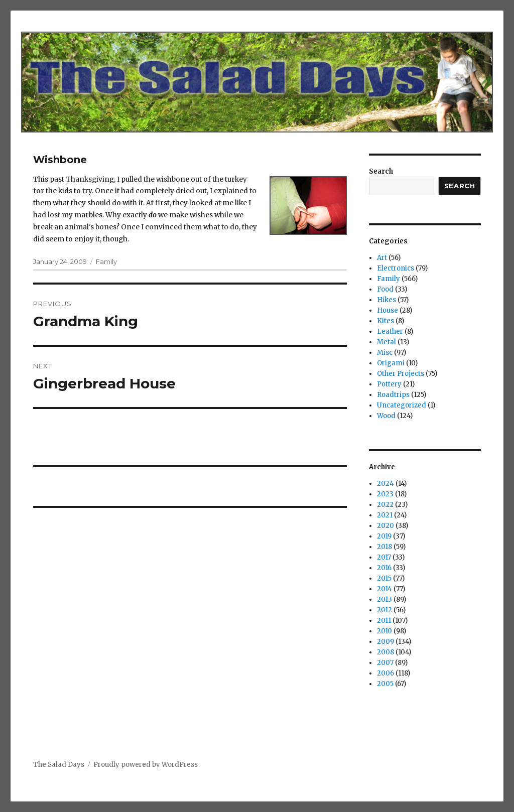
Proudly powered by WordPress (146, 765)
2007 (385, 663)
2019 (384, 536)
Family (106, 261)
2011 (384, 621)
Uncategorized (402, 405)
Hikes (387, 300)
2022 (385, 505)
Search (381, 171)
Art (382, 258)
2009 (385, 642)
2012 (384, 610)
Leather (390, 331)
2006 (385, 673)
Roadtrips (393, 395)
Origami (391, 363)
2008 (385, 652)
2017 (384, 557)
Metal (387, 342)
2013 (384, 599)
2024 (385, 484)
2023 (385, 494)
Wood (386, 416)
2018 (384, 547)
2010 (384, 631)
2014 (384, 589)
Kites (385, 321)
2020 (385, 526)
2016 (384, 568)
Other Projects (401, 374)
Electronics (396, 268)
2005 (385, 684)
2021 (385, 515)
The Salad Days (59, 765)
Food (385, 289)
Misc (385, 353)
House (388, 310)
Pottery (389, 384)
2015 (384, 578)
